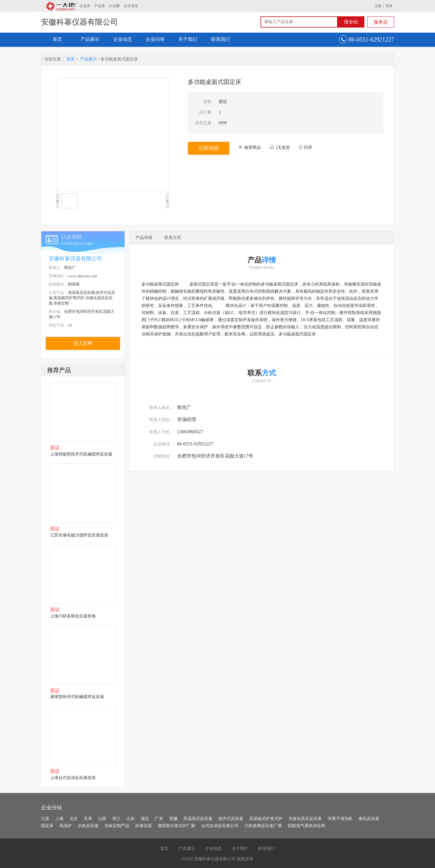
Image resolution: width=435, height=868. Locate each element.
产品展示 (90, 39)
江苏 (45, 819)
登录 (389, 6)
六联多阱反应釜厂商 (263, 826)
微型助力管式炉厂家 (177, 826)
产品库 (100, 6)
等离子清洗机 (340, 819)
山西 (102, 819)
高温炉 (66, 826)
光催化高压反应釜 (305, 819)
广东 (159, 819)
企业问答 (155, 39)
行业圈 (114, 6)
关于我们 (188, 39)
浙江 (116, 819)
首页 (57, 39)
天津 (88, 819)
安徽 (173, 819)
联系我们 (220, 39)
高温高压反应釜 (198, 819)
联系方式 (173, 238)
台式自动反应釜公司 (220, 826)
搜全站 (351, 22)
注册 (378, 6)
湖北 (145, 819)
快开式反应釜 (231, 819)
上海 (59, 819)
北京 (74, 819)
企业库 (85, 6)
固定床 (47, 826)
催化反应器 (369, 819)
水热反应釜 (88, 826)
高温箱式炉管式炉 (266, 819)
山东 (131, 819)
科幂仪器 (144, 826)
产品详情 (144, 238)
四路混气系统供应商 (307, 826)
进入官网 (83, 343)
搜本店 (381, 22)
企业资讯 (131, 6)
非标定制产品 (117, 826)
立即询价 (209, 148)
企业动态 (123, 39)
